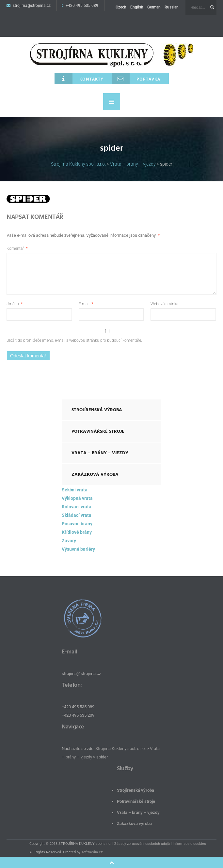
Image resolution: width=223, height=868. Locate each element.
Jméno (15, 304)
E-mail (86, 304)
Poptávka (136, 79)
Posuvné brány (77, 524)
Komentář (17, 248)
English (137, 7)
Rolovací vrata (77, 507)
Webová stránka (164, 304)
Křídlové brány (77, 532)
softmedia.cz (92, 852)
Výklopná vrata (77, 498)
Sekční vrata (75, 490)
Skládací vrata (77, 515)
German (154, 7)
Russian (172, 7)
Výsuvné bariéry (78, 549)
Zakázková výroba (95, 474)
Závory (69, 541)
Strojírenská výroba (97, 410)
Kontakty (79, 79)
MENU (112, 102)
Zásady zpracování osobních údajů (142, 844)
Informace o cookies (189, 844)
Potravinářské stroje (98, 431)
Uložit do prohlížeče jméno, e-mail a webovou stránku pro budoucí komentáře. (74, 340)
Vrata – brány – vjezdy (100, 453)
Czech (121, 7)
